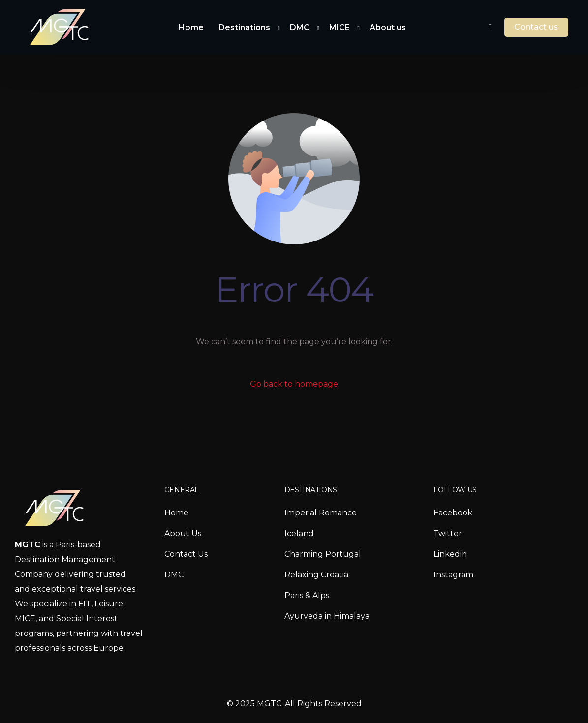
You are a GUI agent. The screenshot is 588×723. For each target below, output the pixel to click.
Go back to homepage (294, 384)
